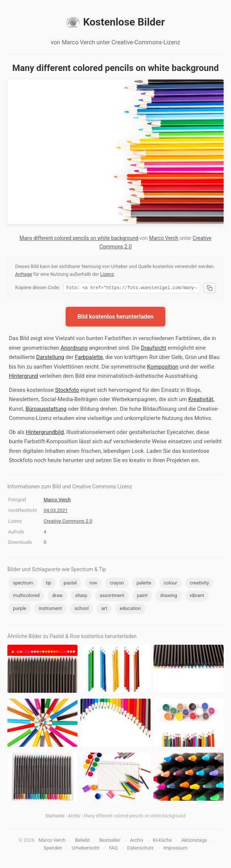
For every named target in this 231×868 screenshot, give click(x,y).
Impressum (175, 849)
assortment (112, 596)
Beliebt (83, 841)
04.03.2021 (56, 511)
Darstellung (50, 358)
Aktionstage (194, 841)
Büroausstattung (46, 410)
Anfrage (24, 274)
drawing (169, 596)
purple (20, 609)
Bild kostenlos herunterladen (116, 318)
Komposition (163, 368)
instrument (50, 609)
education (130, 609)
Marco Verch (164, 238)
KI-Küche (162, 841)
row (93, 584)
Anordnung (74, 349)
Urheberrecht (85, 849)
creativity (199, 584)
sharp (81, 596)
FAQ (113, 849)
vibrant (197, 596)
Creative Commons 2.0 (68, 522)
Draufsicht (154, 349)
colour (170, 584)
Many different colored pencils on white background (79, 238)
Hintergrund (23, 377)
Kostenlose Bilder (115, 22)
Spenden (53, 849)
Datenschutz (140, 849)
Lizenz (107, 274)
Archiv (74, 817)
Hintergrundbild (45, 433)
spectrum (23, 584)
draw (57, 596)
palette (144, 584)
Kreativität (201, 400)
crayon (117, 584)
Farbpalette (89, 358)
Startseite (55, 817)
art (104, 609)
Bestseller (110, 841)
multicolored (26, 596)
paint (142, 596)
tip (49, 584)
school (82, 609)
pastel (70, 584)
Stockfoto (67, 391)
